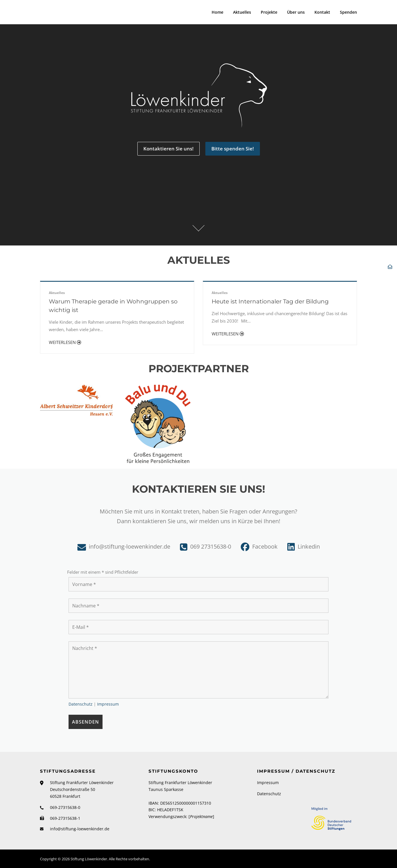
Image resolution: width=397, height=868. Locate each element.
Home (217, 12)
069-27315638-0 (65, 807)
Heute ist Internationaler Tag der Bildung (271, 301)
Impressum (108, 704)
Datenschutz (81, 704)
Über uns (296, 12)
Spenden (348, 12)
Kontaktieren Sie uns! (169, 149)
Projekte (269, 12)
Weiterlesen (65, 342)
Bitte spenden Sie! (233, 149)
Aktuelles (242, 12)
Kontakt (322, 12)
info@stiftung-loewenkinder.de (80, 829)
